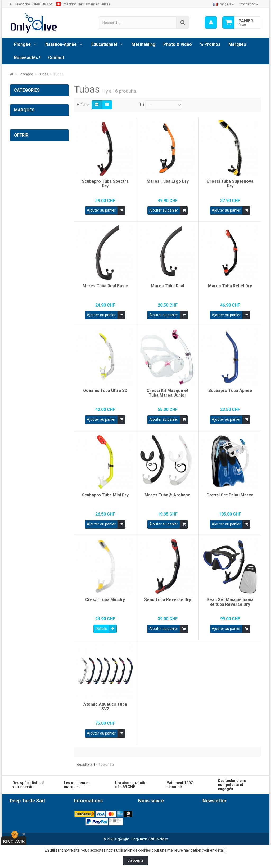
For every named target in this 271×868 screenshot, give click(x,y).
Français (224, 4)
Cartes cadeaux (37, 414)
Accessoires (28, 156)
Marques (237, 44)
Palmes (24, 167)
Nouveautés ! (27, 58)
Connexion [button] (249, 4)
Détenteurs (27, 188)
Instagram (153, 821)
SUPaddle (22, 329)
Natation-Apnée (61, 44)
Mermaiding (143, 44)
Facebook (153, 812)
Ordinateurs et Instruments (40, 112)
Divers (23, 253)
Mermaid (22, 340)
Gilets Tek (26, 221)
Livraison (82, 817)
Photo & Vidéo (178, 44)
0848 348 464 (48, 832)
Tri (142, 104)
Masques (26, 123)
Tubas (23, 134)
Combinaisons (30, 243)
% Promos (210, 44)
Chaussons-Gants (33, 177)
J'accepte (135, 860)
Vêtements (27, 264)
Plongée (22, 44)
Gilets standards (31, 210)
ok (256, 835)
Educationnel (104, 44)
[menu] (211, 23)
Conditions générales (92, 812)
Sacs (22, 232)
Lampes (25, 199)
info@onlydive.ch (44, 841)
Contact (56, 58)
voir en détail (214, 850)
